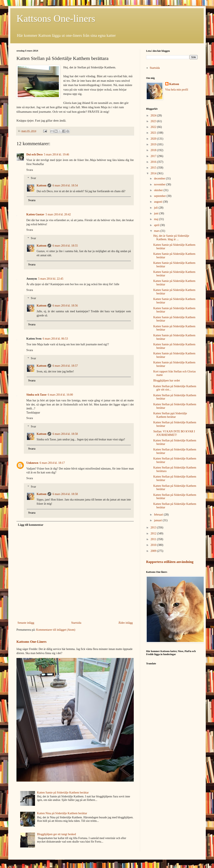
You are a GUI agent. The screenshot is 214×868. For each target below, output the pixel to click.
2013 (154, 528)
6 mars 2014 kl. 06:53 (55, 339)
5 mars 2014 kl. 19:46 (56, 154)
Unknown (32, 463)
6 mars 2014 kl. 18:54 (65, 185)
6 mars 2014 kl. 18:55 (65, 246)
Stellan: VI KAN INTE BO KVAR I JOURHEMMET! (174, 433)
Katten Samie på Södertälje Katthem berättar (63, 793)
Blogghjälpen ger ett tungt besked (56, 834)
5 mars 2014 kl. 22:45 (51, 279)
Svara (30, 170)
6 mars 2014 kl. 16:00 (60, 395)
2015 (154, 168)
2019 (154, 144)
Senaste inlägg (26, 623)
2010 (154, 545)
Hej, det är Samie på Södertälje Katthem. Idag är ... (171, 238)
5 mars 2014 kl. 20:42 (58, 214)
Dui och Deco (34, 154)
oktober (159, 190)
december (160, 179)
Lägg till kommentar (31, 525)
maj (156, 219)
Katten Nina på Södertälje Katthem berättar (62, 813)
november (160, 184)
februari (159, 515)
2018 (154, 150)
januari (158, 520)
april (157, 225)
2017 (154, 156)
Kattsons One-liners (56, 18)
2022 (154, 127)
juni (156, 213)
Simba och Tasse (36, 395)
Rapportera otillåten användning (170, 562)
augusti (158, 202)
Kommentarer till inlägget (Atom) (56, 630)
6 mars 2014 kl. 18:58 (65, 434)
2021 (154, 133)
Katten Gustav (35, 214)
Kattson (41, 185)
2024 (154, 115)
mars (157, 231)
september (160, 196)
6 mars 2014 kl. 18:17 (52, 463)
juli (156, 208)
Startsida (76, 623)
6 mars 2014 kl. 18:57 (65, 366)
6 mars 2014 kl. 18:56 (65, 306)
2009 (154, 551)
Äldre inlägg (126, 623)
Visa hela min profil (177, 90)
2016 (154, 162)
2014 (154, 173)
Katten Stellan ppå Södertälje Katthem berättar (170, 415)
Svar (33, 178)
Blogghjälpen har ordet (167, 381)
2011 (154, 539)
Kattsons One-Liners (31, 642)
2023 (154, 121)
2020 (154, 139)
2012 (154, 533)
